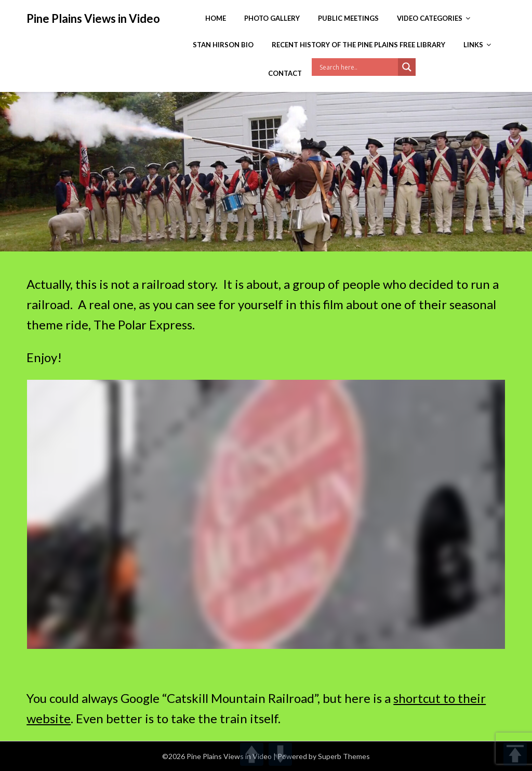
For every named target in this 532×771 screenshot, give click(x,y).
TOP (515, 754)
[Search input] (357, 67)
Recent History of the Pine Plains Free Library (358, 45)
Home (216, 18)
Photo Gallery (272, 18)
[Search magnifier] (407, 67)
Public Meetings (348, 18)
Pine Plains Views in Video (93, 18)
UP (252, 754)
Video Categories (430, 18)
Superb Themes (344, 756)
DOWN (280, 754)
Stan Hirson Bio (223, 45)
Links (473, 45)
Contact (285, 73)
